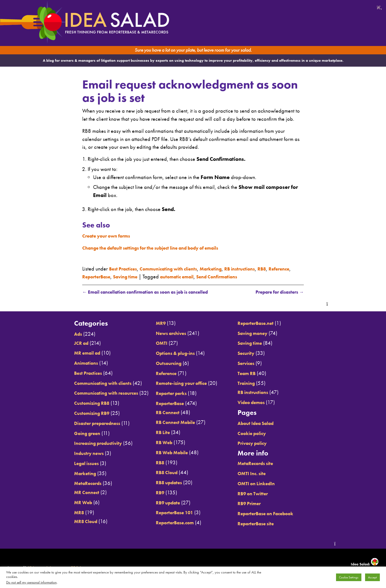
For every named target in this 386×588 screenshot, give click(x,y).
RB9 (155, 493)
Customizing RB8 (78, 404)
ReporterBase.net (264, 323)
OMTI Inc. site (260, 474)
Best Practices (126, 268)
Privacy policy (260, 444)
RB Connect (164, 413)
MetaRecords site (264, 464)
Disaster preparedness (85, 423)
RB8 (285, 268)
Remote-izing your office (180, 384)
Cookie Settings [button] (349, 577)
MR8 (63, 513)
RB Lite (159, 433)
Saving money (261, 333)
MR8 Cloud (71, 522)
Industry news (75, 453)
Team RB (254, 374)
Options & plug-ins (173, 353)
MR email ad (73, 353)
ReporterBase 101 (172, 513)
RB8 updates (166, 483)
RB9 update (165, 503)
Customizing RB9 (78, 413)
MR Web (68, 503)
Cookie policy (260, 434)
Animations (72, 363)
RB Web (160, 443)
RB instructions (260, 268)
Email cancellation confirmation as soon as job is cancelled (156, 292)
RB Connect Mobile (173, 423)
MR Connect (72, 493)
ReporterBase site (265, 524)
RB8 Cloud (163, 473)
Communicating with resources (95, 393)
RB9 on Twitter (261, 494)
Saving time (159, 276)
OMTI (157, 344)
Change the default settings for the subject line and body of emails (163, 248)
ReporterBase (125, 276)
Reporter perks (168, 393)
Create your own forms (110, 236)
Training (253, 384)
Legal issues (72, 464)
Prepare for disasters (275, 292)
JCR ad (66, 343)
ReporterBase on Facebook (276, 514)
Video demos (259, 403)
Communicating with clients (178, 268)
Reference (94, 276)
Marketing (227, 268)
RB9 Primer (257, 504)
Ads (62, 334)
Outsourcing (165, 363)
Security (253, 353)
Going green (73, 434)
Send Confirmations (262, 276)
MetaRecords (73, 484)
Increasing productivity (86, 444)
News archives (169, 333)
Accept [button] (372, 577)
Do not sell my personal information (31, 582)
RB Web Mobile (169, 453)
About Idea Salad (265, 423)
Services (253, 363)
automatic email (216, 276)
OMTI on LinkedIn (265, 484)
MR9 (156, 323)
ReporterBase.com (173, 523)
